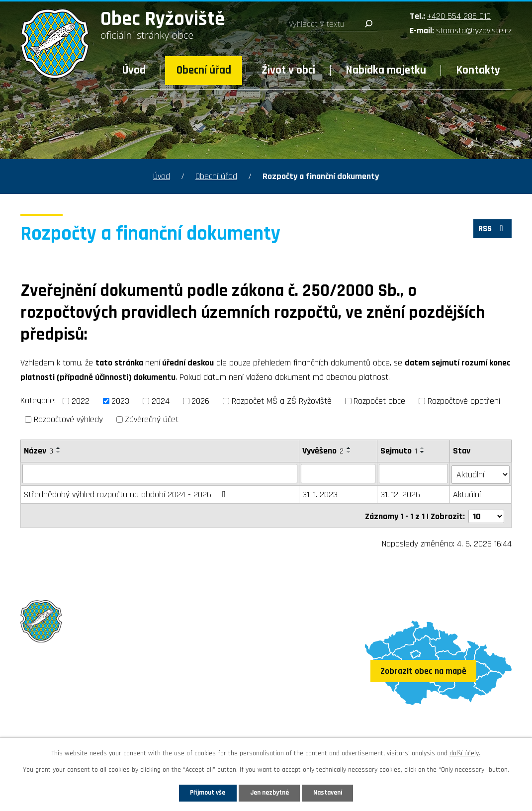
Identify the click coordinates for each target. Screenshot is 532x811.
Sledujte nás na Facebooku (78, 727)
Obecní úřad (204, 70)
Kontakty (478, 70)
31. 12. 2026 (401, 494)
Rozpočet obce (379, 401)
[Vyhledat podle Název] (160, 473)
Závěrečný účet (152, 419)
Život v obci (288, 70)
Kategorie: (38, 401)
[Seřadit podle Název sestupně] (59, 452)
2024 (161, 401)
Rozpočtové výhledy (68, 419)
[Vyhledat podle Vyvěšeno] (338, 473)
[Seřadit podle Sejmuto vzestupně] (423, 448)
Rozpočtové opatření (464, 401)
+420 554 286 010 (459, 16)
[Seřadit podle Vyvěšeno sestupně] (349, 452)
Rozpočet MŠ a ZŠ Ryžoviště (282, 401)
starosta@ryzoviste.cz (474, 31)
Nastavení (335, 792)
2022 (81, 401)
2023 (120, 401)
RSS (491, 230)
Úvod (134, 70)
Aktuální (467, 494)
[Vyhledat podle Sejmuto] (414, 473)
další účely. (465, 752)
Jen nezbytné (270, 792)
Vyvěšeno (323, 451)
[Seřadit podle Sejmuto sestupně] (423, 452)
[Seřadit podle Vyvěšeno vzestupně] (349, 448)
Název (39, 451)
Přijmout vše (201, 792)
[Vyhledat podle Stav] (481, 473)
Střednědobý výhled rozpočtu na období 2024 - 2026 (127, 494)
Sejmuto (399, 451)
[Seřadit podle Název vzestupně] (59, 448)
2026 (200, 401)
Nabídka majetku (386, 70)
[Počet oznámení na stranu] (486, 514)
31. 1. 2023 (320, 494)
